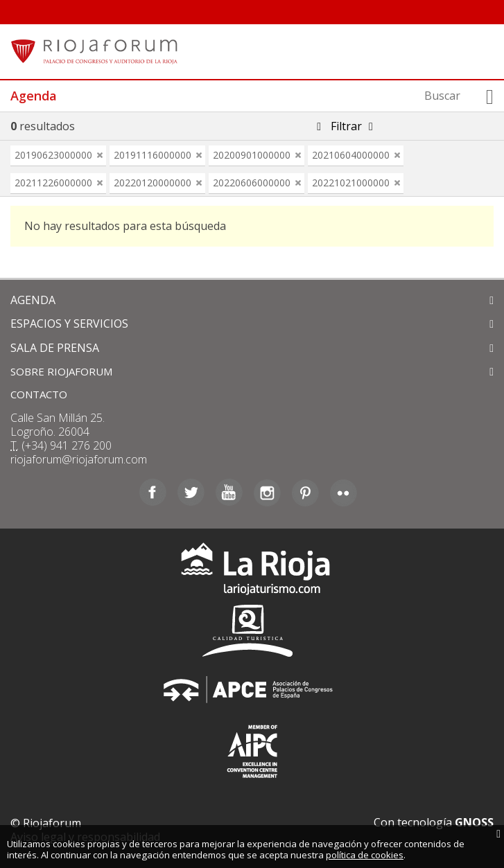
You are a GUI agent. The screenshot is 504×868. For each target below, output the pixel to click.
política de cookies (365, 855)
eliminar (100, 155)
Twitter (191, 493)
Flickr (344, 493)
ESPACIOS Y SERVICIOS (69, 324)
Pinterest (305, 493)
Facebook (153, 493)
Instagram (267, 493)
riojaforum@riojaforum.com (79, 459)
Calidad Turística (252, 631)
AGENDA (33, 300)
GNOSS (474, 822)
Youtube (229, 493)
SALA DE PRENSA (55, 348)
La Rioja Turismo (252, 572)
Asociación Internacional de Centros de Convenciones (252, 749)
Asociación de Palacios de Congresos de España (252, 690)
